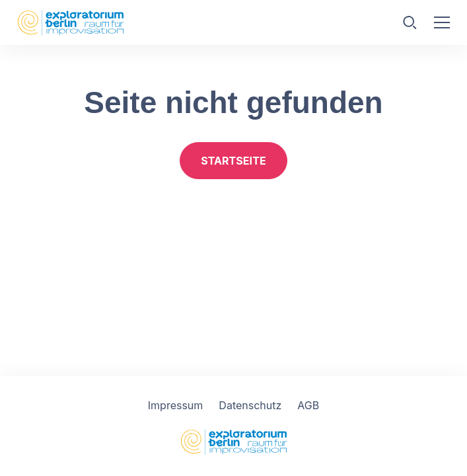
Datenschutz (250, 405)
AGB (308, 405)
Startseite (233, 161)
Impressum (176, 405)
